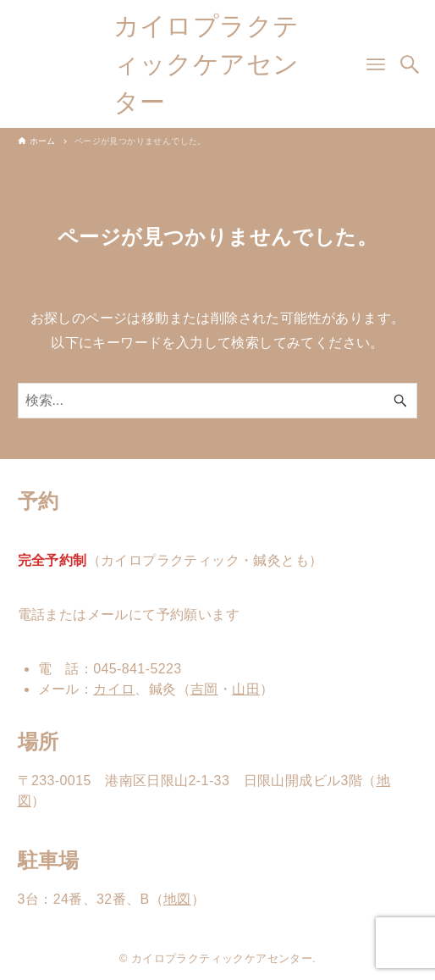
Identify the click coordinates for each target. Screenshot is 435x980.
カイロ (114, 689)
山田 (246, 689)
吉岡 (204, 689)
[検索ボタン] (410, 64)
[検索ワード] (218, 401)
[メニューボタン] (376, 64)
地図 (177, 899)
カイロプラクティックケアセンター (206, 64)
